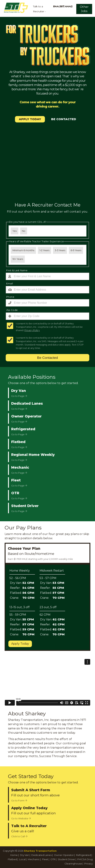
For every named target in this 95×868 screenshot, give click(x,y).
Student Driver (66, 859)
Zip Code (12, 310)
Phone (10, 297)
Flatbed (12, 859)
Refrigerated (84, 855)
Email (10, 283)
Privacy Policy (32, 330)
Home (14, 855)
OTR (53, 859)
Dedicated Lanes (42, 855)
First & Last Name (17, 270)
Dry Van (25, 855)
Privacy (88, 864)
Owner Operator (64, 855)
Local (22, 859)
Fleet (45, 859)
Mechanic (34, 859)
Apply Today (20, 644)
